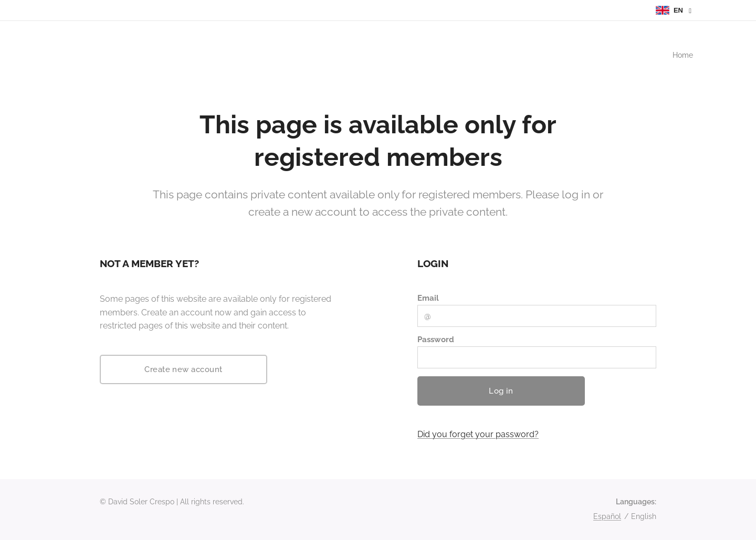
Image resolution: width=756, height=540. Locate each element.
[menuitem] (681, 55)
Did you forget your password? (478, 434)
